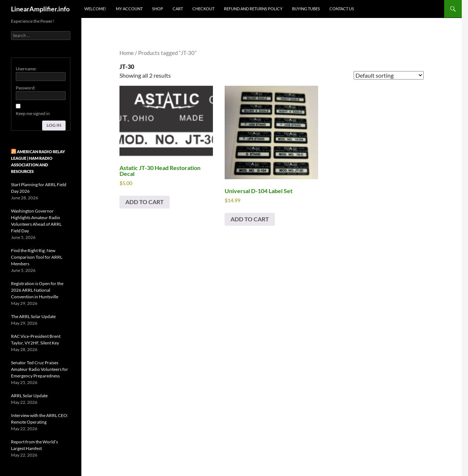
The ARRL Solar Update (33, 316)
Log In (54, 125)
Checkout (203, 9)
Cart (178, 9)
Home (127, 53)
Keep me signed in (33, 113)
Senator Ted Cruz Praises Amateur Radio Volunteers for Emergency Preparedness (40, 369)
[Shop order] (389, 75)
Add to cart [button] (145, 202)
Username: (26, 69)
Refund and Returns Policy (253, 9)
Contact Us (342, 9)
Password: (26, 88)
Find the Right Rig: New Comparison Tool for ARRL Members (37, 257)
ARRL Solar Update (29, 396)
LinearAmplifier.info (40, 9)
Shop (158, 9)
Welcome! (95, 9)
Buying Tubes (306, 9)
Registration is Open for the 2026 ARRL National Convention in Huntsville (37, 290)
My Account (129, 9)
